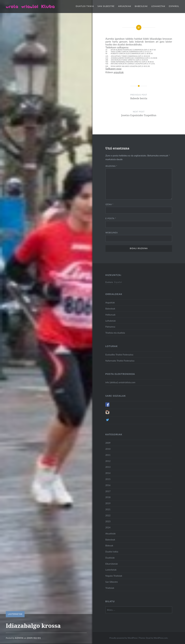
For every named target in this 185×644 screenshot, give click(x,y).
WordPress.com (161, 638)
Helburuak (110, 315)
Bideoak (109, 545)
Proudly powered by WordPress (123, 638)
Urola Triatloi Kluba (30, 6)
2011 (108, 455)
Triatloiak (110, 588)
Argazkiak (125, 6)
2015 (108, 479)
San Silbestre (106, 6)
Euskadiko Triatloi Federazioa (119, 355)
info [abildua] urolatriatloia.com (120, 382)
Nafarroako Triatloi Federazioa (120, 361)
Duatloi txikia (85, 6)
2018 (108, 497)
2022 (108, 515)
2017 (108, 491)
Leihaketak (158, 6)
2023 (108, 521)
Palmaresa (110, 327)
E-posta (111, 218)
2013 (108, 467)
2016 (108, 485)
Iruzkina (111, 166)
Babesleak (141, 6)
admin (19, 638)
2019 (108, 503)
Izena (109, 204)
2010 (108, 449)
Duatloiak (110, 558)
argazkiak (119, 72)
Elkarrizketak (112, 564)
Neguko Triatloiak (114, 576)
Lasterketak (15, 614)
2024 (108, 527)
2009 (108, 443)
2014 (108, 473)
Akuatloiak (110, 533)
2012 (108, 461)
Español (174, 6)
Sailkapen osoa (113, 69)
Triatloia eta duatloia (115, 333)
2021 (108, 509)
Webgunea (112, 233)
